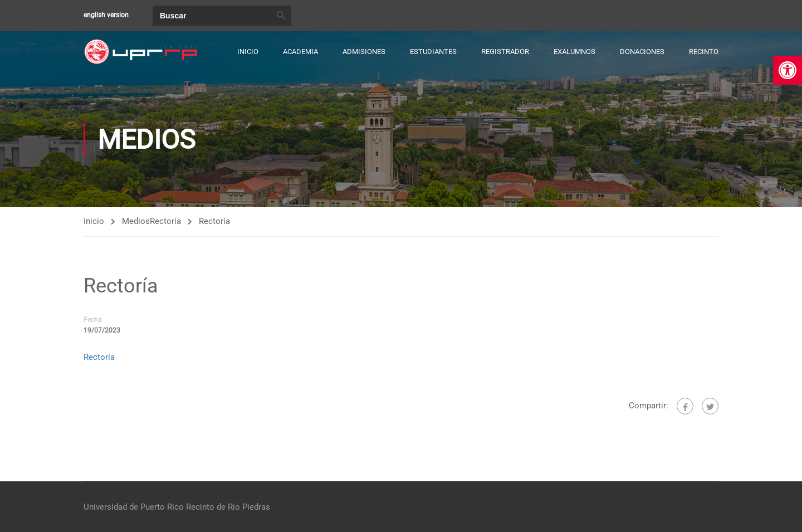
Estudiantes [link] (433, 52)
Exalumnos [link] (574, 52)
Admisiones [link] (364, 52)
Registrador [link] (505, 52)
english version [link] (106, 15)
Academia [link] (300, 52)
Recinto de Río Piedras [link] (228, 507)
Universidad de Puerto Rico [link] (134, 507)
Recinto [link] (704, 52)
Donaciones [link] (642, 52)
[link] (788, 70)
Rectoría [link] (165, 221)
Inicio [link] (248, 52)
